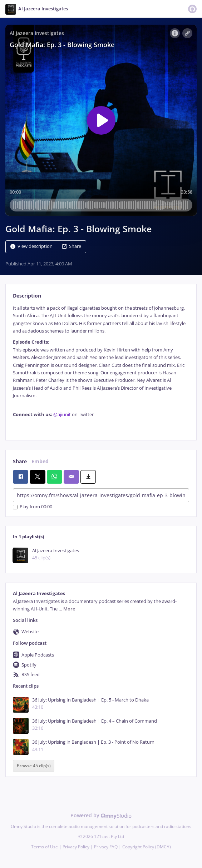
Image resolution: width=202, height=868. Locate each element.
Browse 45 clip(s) (34, 766)
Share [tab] (20, 461)
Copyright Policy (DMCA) (147, 847)
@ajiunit (62, 415)
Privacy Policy (76, 847)
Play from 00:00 (33, 507)
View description (31, 246)
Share (72, 246)
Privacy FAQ (106, 847)
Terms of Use (45, 847)
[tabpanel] (101, 367)
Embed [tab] (40, 461)
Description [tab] (27, 296)
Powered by (101, 815)
